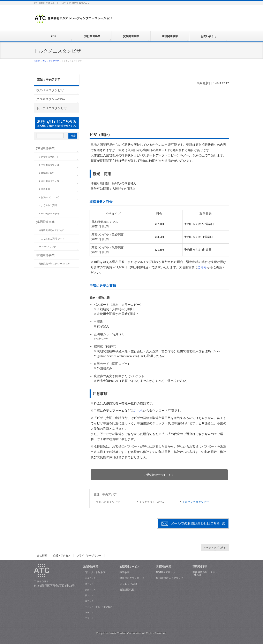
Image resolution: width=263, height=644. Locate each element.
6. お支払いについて (49, 197)
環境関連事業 (45, 255)
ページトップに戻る (215, 547)
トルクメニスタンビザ (196, 502)
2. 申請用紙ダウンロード (51, 165)
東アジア (89, 584)
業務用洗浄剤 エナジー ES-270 (54, 264)
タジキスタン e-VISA (152, 502)
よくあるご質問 (128, 584)
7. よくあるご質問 (48, 205)
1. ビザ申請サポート (49, 157)
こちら (202, 267)
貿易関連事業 (45, 222)
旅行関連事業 (45, 148)
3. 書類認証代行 (47, 173)
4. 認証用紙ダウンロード (51, 181)
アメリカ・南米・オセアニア (99, 607)
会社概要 (42, 556)
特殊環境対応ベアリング (51, 230)
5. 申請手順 (44, 189)
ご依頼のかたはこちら (159, 475)
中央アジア (90, 578)
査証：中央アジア (51, 61)
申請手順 (125, 572)
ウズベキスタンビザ (108, 502)
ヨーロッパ (90, 612)
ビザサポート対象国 (94, 572)
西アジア (89, 595)
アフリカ (89, 618)
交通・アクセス (62, 556)
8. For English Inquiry (49, 214)
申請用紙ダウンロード (132, 578)
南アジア (89, 601)
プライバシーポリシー (89, 556)
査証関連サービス (129, 567)
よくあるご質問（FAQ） (53, 239)
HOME (37, 61)
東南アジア (90, 590)
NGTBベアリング (47, 247)
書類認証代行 (127, 590)
